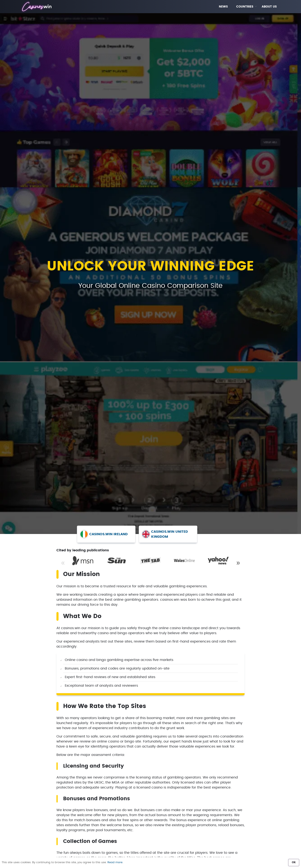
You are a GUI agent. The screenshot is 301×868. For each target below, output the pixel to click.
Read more (115, 862)
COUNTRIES (245, 7)
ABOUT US (269, 7)
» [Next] (238, 563)
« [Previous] (63, 563)
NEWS (223, 7)
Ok (294, 862)
